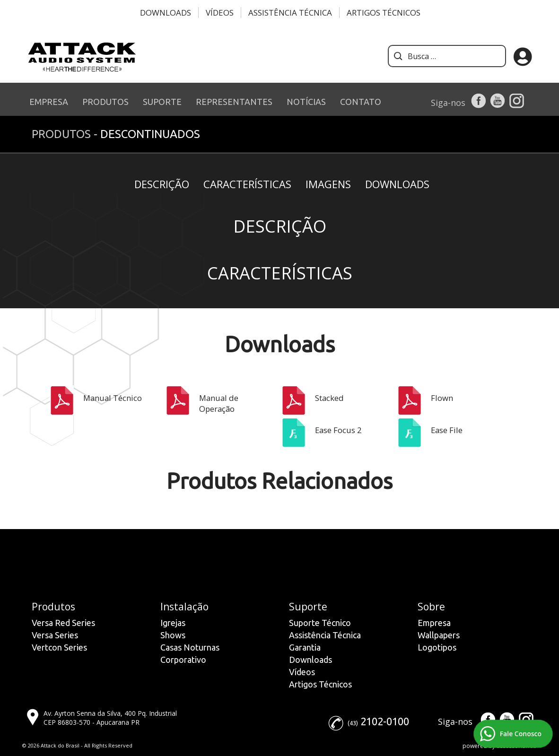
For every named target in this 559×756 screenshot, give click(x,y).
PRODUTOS (105, 102)
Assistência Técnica (290, 13)
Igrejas (173, 623)
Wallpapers (439, 635)
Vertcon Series (59, 647)
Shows (173, 635)
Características (247, 184)
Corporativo (183, 660)
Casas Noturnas (190, 647)
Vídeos (220, 13)
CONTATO (361, 102)
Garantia (305, 647)
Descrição (162, 184)
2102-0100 (385, 721)
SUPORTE (162, 102)
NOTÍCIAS (306, 102)
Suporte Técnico (320, 623)
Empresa (434, 623)
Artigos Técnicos (384, 13)
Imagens (328, 184)
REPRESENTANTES (234, 102)
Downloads (166, 13)
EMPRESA (49, 102)
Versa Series (55, 635)
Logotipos (437, 647)
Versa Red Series (63, 623)
